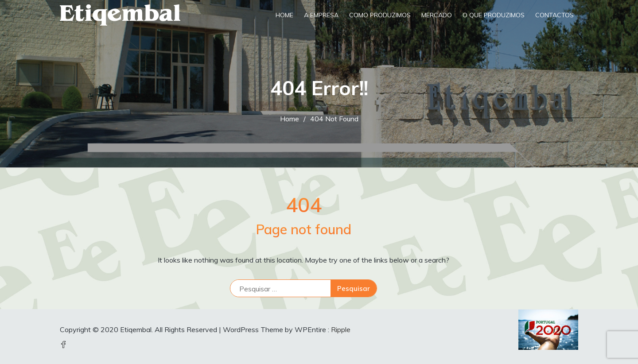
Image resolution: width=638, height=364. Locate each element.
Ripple (341, 329)
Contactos (554, 15)
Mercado (437, 15)
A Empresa (321, 15)
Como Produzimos (380, 15)
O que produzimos (494, 15)
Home (284, 15)
